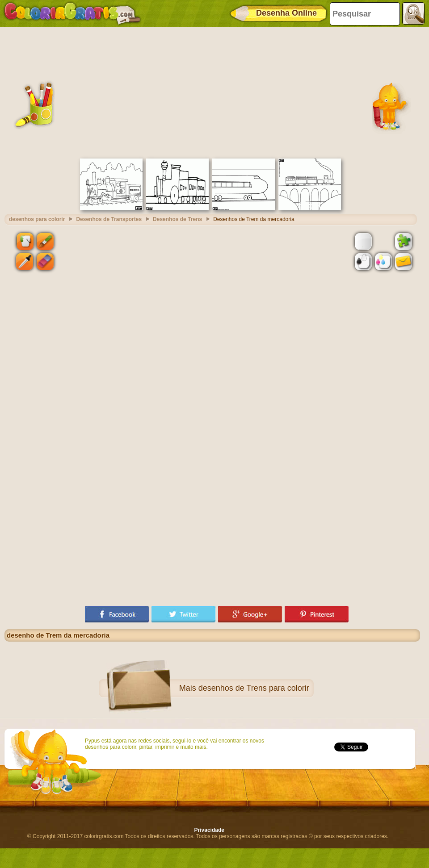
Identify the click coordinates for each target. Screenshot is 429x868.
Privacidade (209, 830)
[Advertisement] (212, 92)
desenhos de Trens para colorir (254, 688)
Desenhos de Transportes (109, 219)
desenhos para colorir (37, 219)
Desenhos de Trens (177, 219)
